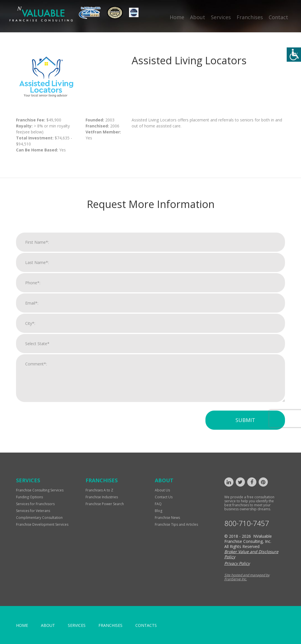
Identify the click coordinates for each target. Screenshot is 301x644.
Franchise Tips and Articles (176, 524)
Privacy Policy (237, 563)
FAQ (158, 504)
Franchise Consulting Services (40, 490)
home (22, 625)
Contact (278, 17)
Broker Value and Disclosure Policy (251, 554)
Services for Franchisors (35, 504)
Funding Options (29, 497)
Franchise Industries (102, 497)
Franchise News (167, 518)
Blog (159, 511)
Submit (245, 420)
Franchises (250, 17)
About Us (162, 490)
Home (177, 17)
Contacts (146, 625)
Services (221, 17)
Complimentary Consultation (39, 518)
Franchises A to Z (99, 490)
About (198, 17)
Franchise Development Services (42, 524)
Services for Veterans (33, 511)
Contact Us (164, 497)
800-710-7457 (247, 523)
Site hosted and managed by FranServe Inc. (247, 577)
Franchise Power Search (105, 504)
